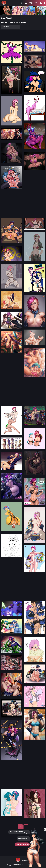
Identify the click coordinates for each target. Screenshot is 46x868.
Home (3, 18)
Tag (8, 18)
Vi (11, 18)
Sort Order (6, 27)
